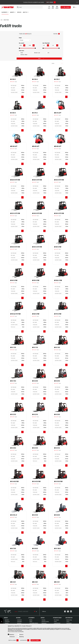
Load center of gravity (14, 92)
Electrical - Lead (37, 53)
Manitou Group (69, 620)
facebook (64, 611)
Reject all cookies (13, 640)
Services (43, 618)
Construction (7, 622)
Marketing (22, 637)
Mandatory (12, 635)
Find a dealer (65, 7)
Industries (7, 623)
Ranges (20, 38)
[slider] (19, 48)
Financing (43, 620)
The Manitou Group (57, 618)
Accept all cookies (36, 640)
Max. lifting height (14, 86)
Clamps (31, 622)
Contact (55, 622)
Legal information (57, 623)
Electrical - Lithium (24, 55)
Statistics (21, 635)
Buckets (31, 620)
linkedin (70, 611)
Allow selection (25, 640)
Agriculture (7, 620)
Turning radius (13, 90)
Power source (13, 327)
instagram (67, 611)
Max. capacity (13, 88)
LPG (48, 53)
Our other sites (69, 618)
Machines (18, 618)
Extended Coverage (45, 622)
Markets (6, 618)
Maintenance (44, 623)
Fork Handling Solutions (34, 623)
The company (56, 620)
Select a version (51, 2)
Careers (68, 622)
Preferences (12, 637)
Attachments (31, 618)
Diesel (22, 53)
